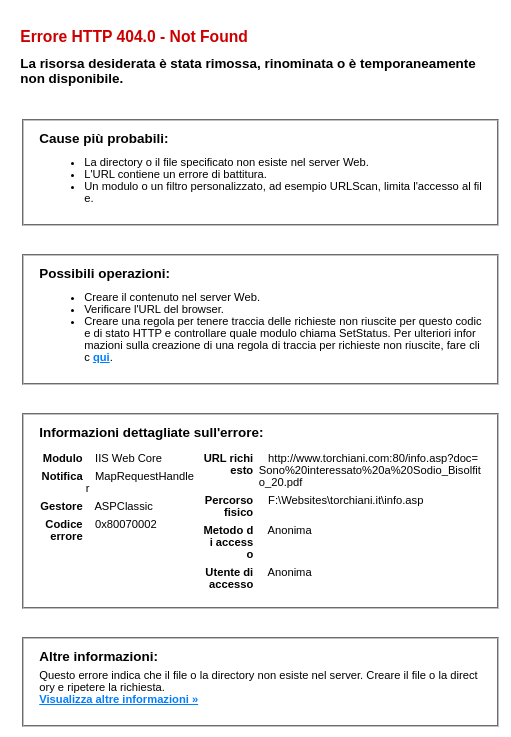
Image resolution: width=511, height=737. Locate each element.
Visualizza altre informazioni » (118, 699)
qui (101, 357)
